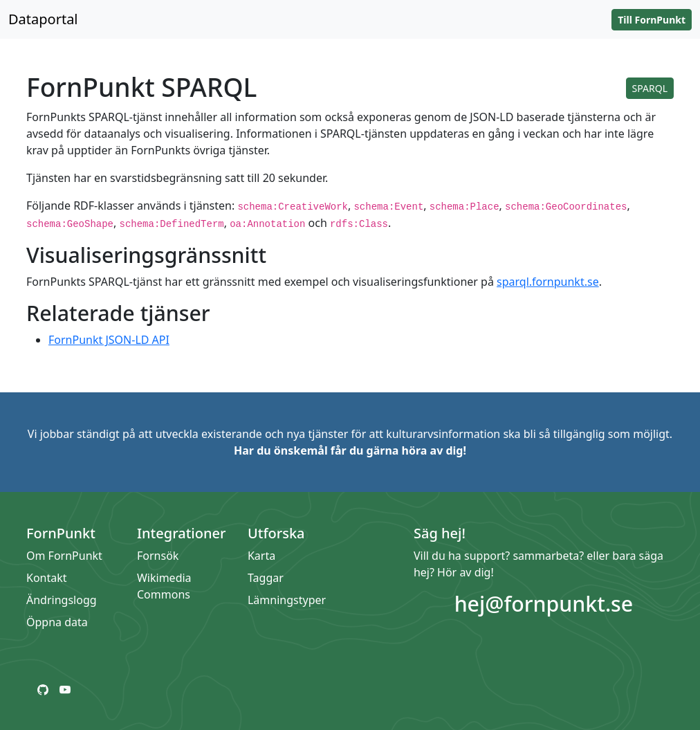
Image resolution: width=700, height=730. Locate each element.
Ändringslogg (62, 600)
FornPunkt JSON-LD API (109, 340)
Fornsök (158, 556)
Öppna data (57, 622)
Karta (261, 556)
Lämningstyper (287, 600)
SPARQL (650, 88)
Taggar (266, 578)
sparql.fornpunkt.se (548, 282)
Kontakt (47, 578)
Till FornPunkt (652, 20)
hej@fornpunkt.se (544, 604)
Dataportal (43, 19)
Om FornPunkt (64, 556)
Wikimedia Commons (164, 586)
